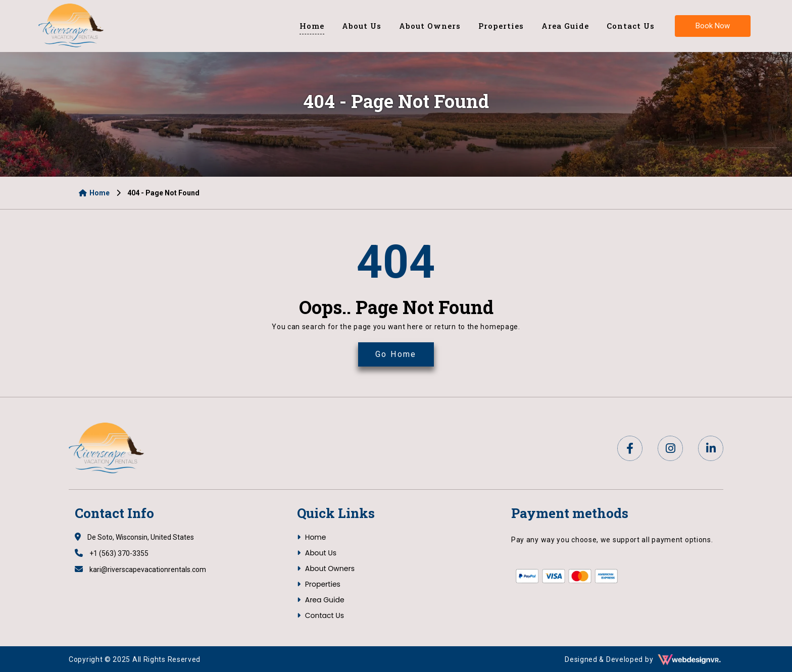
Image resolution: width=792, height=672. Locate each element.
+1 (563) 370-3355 (112, 553)
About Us (362, 26)
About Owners (430, 26)
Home (312, 26)
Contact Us (631, 26)
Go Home (396, 354)
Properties (501, 26)
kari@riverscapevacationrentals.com (140, 570)
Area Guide (565, 26)
